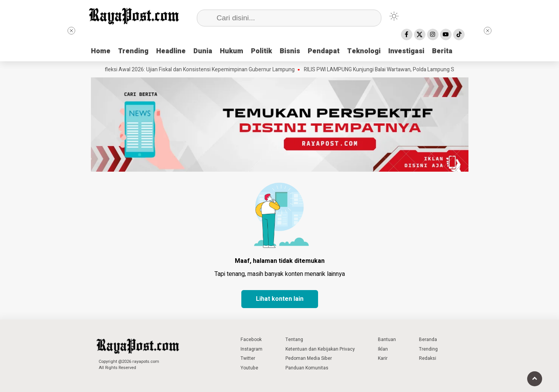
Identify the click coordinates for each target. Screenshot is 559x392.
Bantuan (387, 340)
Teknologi (364, 51)
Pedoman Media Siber (309, 358)
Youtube (249, 368)
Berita (442, 51)
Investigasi (406, 51)
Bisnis (290, 51)
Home (101, 51)
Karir (383, 358)
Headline (171, 51)
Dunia (203, 51)
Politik (261, 51)
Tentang (294, 340)
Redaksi (428, 358)
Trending (133, 51)
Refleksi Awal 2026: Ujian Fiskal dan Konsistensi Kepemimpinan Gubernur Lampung (200, 70)
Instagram (251, 349)
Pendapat (324, 51)
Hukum (232, 51)
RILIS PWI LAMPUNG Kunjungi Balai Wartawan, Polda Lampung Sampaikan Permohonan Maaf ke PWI (425, 70)
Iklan (383, 349)
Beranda (428, 340)
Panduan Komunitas (307, 368)
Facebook (251, 340)
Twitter (248, 358)
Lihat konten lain (280, 299)
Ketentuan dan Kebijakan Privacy (320, 349)
